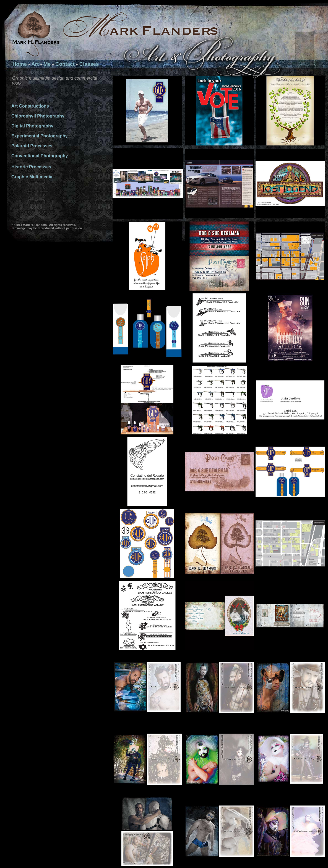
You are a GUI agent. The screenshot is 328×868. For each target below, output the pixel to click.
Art (35, 64)
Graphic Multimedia (32, 177)
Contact (65, 64)
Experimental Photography (40, 136)
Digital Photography (32, 126)
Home (20, 64)
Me (47, 64)
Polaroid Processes (32, 146)
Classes (89, 64)
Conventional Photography (40, 156)
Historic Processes (31, 167)
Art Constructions (30, 106)
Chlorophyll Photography (38, 116)
